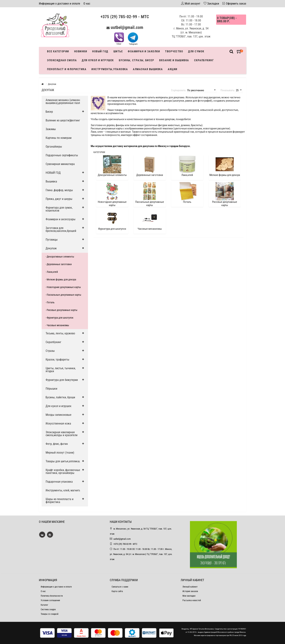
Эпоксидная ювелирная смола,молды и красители (62, 434)
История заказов (190, 591)
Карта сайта (117, 591)
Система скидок (48, 609)
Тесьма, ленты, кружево (60, 333)
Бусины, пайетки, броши (60, 397)
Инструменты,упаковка (110, 69)
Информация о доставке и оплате (60, 4)
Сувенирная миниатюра (60, 164)
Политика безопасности (52, 596)
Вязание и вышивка (174, 60)
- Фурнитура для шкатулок (60, 318)
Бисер (49, 112)
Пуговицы (52, 240)
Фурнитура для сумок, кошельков (59, 209)
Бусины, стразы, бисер (137, 60)
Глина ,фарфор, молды (59, 190)
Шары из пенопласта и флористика (60, 501)
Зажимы (51, 129)
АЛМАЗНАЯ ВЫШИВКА (148, 69)
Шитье (118, 51)
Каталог (44, 605)
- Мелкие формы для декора (61, 279)
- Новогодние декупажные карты (63, 287)
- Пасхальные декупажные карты (63, 295)
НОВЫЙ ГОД (53, 173)
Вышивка (51, 181)
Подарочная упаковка (59, 482)
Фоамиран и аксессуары (61, 219)
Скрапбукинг (204, 60)
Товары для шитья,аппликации (65, 461)
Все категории (58, 51)
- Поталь (50, 302)
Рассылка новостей (192, 600)
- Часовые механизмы (57, 325)
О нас (87, 4)
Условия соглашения (50, 600)
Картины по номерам (59, 138)
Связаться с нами (120, 587)
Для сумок (196, 51)
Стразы (50, 351)
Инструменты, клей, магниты (63, 490)
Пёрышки (51, 389)
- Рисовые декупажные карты (62, 310)
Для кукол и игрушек (98, 60)
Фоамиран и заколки (144, 51)
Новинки (81, 51)
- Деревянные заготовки (59, 264)
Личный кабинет (190, 587)
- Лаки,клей (52, 272)
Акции (173, 69)
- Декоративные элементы (60, 257)
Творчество (174, 51)
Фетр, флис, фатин (57, 444)
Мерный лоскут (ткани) (60, 453)
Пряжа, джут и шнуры (59, 199)
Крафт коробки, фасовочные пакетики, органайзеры (63, 471)
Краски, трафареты (57, 360)
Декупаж (51, 248)
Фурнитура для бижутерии (62, 380)
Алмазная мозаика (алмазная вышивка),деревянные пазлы (64, 101)
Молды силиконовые (59, 415)
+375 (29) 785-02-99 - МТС (125, 17)
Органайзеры (54, 147)
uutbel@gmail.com (127, 27)
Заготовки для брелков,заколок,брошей (61, 229)
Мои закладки (189, 596)
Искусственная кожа (58, 423)
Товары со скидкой (50, 614)
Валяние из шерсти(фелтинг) (63, 120)
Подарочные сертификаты (62, 155)
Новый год (100, 51)
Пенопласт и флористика (67, 69)
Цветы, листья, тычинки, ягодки (61, 370)
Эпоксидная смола (62, 60)
